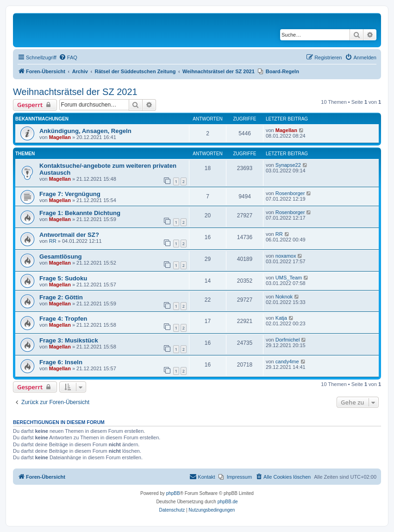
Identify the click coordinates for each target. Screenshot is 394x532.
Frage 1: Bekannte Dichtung (80, 213)
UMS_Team (289, 278)
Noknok (284, 297)
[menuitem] (68, 57)
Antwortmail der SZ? (69, 235)
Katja (281, 318)
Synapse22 (288, 165)
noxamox (286, 256)
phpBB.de (228, 502)
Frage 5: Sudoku (63, 278)
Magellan (60, 137)
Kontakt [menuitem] (202, 476)
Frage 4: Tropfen (63, 319)
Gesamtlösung (61, 256)
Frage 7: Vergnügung (70, 194)
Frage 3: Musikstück (69, 340)
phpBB (173, 493)
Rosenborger (290, 193)
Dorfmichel (288, 340)
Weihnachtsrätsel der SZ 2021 (75, 92)
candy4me (287, 361)
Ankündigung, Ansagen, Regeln (85, 131)
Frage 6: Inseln (61, 362)
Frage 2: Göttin (61, 297)
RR (53, 241)
